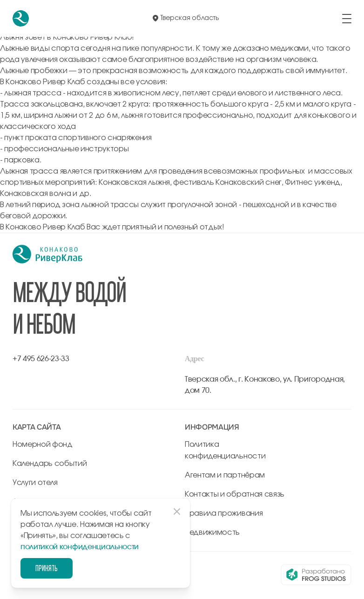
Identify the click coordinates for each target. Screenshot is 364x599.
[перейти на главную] (21, 18)
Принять (47, 568)
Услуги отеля (35, 483)
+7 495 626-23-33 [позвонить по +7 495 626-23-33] (41, 359)
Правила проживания (224, 513)
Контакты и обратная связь (235, 494)
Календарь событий (50, 464)
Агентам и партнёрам (225, 475)
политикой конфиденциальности (80, 547)
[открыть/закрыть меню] (347, 19)
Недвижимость (212, 532)
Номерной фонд (43, 444)
